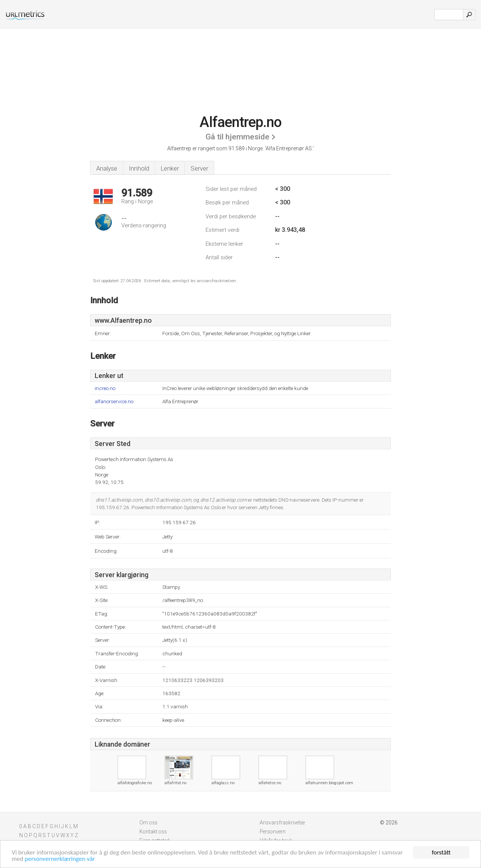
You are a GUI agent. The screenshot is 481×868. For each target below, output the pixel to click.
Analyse (107, 168)
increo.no (105, 388)
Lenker (170, 168)
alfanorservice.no (114, 401)
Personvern (273, 832)
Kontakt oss (153, 832)
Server (199, 168)
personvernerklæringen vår (60, 859)
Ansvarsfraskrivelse (282, 823)
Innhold (139, 168)
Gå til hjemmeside (237, 137)
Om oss (148, 823)
